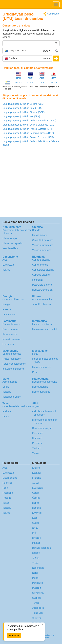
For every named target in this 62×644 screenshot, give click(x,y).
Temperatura (9, 314)
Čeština (36, 498)
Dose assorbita (40, 387)
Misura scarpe (10, 238)
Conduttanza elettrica (43, 270)
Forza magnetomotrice (14, 364)
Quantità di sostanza (43, 240)
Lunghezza (8, 265)
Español (36, 473)
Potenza (7, 309)
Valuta (35, 453)
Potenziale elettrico (42, 285)
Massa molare (40, 235)
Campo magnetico (12, 354)
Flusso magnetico (12, 359)
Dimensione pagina (42, 428)
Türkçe (36, 603)
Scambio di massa (42, 304)
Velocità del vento (12, 397)
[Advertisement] (31, 183)
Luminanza (8, 344)
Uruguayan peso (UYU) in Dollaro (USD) (23, 104)
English (36, 468)
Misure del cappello (12, 243)
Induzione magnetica (13, 369)
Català (36, 493)
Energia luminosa (11, 324)
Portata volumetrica (42, 299)
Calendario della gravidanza (17, 406)
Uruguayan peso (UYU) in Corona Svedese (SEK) (28, 137)
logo (31, 4)
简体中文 (37, 618)
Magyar (36, 543)
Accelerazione (10, 382)
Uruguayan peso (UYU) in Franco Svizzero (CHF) (28, 129)
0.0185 (42, 83)
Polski (35, 578)
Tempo (6, 416)
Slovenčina (38, 593)
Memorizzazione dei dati (45, 329)
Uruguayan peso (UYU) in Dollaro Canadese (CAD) (29, 125)
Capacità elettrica (41, 260)
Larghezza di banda (42, 324)
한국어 (36, 563)
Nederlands (38, 568)
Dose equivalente (41, 392)
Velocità (7, 392)
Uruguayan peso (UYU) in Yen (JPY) (21, 116)
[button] (27, 51)
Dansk (36, 503)
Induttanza (38, 280)
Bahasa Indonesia (41, 548)
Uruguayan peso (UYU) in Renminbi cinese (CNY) (28, 133)
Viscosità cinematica (43, 245)
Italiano (36, 553)
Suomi (36, 523)
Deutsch (36, 508)
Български (38, 488)
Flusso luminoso (11, 329)
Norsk (35, 573)
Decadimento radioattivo (45, 382)
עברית (35, 528)
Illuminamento (10, 334)
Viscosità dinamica (42, 250)
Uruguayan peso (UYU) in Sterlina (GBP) (23, 112)
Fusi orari (7, 411)
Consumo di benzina (13, 299)
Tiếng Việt (37, 613)
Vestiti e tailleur (10, 248)
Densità (36, 230)
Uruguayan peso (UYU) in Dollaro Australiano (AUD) (29, 121)
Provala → (14, 635)
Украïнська (38, 608)
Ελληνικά (37, 513)
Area (5, 260)
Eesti (35, 518)
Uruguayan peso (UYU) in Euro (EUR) (22, 108)
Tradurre (37, 448)
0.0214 (30, 83)
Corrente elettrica (41, 275)
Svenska (37, 598)
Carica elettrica (40, 265)
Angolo (36, 406)
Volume (6, 270)
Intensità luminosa (12, 339)
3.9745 (54, 83)
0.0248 (19, 83)
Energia (6, 304)
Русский (37, 588)
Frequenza (38, 433)
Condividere (51, 14)
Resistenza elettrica (42, 290)
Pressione (37, 443)
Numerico (37, 438)
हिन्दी (34, 533)
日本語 (36, 558)
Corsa (6, 387)
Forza (35, 354)
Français (37, 478)
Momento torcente (42, 367)
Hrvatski (36, 538)
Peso (35, 372)
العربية (35, 483)
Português (38, 583)
